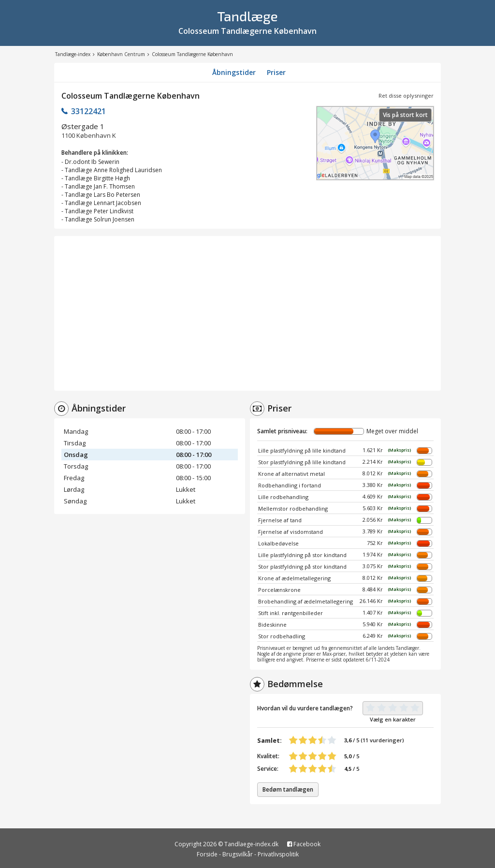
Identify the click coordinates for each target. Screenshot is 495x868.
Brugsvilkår (238, 854)
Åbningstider (234, 72)
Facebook (304, 844)
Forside (207, 854)
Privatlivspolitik (278, 854)
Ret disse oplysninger (406, 96)
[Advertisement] (247, 313)
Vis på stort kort (405, 115)
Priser (276, 72)
